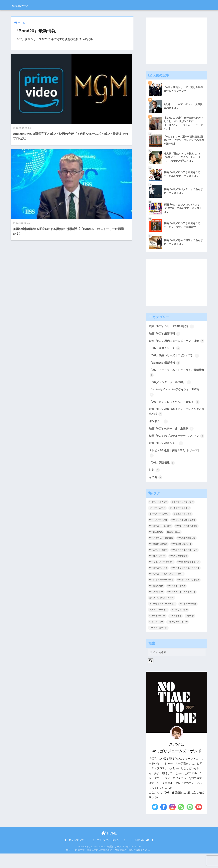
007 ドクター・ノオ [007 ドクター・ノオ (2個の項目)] (158, 534)
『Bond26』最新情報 (165, 369)
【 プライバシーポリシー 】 (109, 855)
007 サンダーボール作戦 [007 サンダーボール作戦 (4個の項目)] (186, 540)
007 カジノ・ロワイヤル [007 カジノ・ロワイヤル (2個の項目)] (188, 594)
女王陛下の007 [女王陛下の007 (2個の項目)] (174, 546)
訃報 (155, 484)
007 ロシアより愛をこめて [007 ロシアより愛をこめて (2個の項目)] (183, 534)
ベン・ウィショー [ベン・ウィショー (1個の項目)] (180, 624)
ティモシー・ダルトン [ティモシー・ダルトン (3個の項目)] (180, 522)
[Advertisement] (177, 41)
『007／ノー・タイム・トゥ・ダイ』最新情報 (175, 379)
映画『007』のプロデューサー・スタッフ (175, 447)
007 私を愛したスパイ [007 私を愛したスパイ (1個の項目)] (181, 558)
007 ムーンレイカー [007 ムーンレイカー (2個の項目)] (158, 564)
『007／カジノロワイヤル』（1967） (176, 409)
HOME (109, 848)
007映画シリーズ (27, 5)
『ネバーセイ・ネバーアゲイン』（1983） (176, 399)
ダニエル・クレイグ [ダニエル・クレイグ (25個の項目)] (183, 528)
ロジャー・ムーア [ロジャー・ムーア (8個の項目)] (157, 522)
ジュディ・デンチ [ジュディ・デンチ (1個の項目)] (157, 630)
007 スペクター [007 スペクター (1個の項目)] (156, 606)
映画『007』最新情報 (165, 334)
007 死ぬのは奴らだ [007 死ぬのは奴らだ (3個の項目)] (186, 552)
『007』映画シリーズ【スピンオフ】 (175, 362)
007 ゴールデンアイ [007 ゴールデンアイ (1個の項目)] (158, 582)
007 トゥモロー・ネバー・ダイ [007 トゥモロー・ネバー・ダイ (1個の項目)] (185, 582)
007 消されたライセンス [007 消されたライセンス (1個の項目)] (188, 576)
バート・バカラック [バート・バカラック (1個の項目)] (158, 642)
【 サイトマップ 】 (76, 855)
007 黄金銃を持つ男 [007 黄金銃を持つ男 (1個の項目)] (158, 558)
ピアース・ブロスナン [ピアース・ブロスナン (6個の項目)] (159, 528)
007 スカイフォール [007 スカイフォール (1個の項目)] (176, 600)
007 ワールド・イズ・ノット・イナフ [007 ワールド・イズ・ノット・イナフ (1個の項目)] (166, 588)
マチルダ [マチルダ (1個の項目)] (190, 630)
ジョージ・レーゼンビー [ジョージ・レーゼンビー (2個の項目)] (183, 516)
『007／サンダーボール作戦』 (171, 389)
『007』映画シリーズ (165, 354)
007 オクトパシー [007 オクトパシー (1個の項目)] (157, 570)
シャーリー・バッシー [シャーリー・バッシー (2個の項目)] (178, 636)
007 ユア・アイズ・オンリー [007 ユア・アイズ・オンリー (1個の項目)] (184, 564)
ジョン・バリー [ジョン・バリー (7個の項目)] (156, 636)
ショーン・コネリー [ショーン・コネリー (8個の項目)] (158, 516)
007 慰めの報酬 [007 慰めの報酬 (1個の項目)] (156, 600)
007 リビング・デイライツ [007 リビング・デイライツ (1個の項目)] (161, 576)
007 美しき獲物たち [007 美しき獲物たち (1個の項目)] (178, 570)
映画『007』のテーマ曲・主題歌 (172, 437)
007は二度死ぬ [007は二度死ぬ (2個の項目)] (156, 546)
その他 (156, 492)
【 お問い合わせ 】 (142, 855)
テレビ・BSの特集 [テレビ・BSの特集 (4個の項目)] (188, 618)
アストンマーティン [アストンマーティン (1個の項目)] (158, 624)
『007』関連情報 (163, 477)
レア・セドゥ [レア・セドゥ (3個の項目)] (176, 630)
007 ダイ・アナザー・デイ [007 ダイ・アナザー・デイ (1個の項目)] (161, 594)
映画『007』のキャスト (167, 457)
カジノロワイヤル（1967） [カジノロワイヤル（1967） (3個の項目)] (162, 612)
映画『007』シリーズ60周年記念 (173, 327)
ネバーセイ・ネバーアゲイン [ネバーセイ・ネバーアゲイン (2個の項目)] (162, 618)
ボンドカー (159, 429)
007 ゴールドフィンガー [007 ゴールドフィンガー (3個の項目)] (160, 540)
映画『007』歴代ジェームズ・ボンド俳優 (175, 344)
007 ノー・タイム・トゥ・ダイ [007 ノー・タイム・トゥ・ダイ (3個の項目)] (181, 606)
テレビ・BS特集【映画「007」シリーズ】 (176, 467)
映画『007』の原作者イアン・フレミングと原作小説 (175, 419)
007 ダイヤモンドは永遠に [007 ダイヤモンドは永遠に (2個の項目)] (161, 552)
